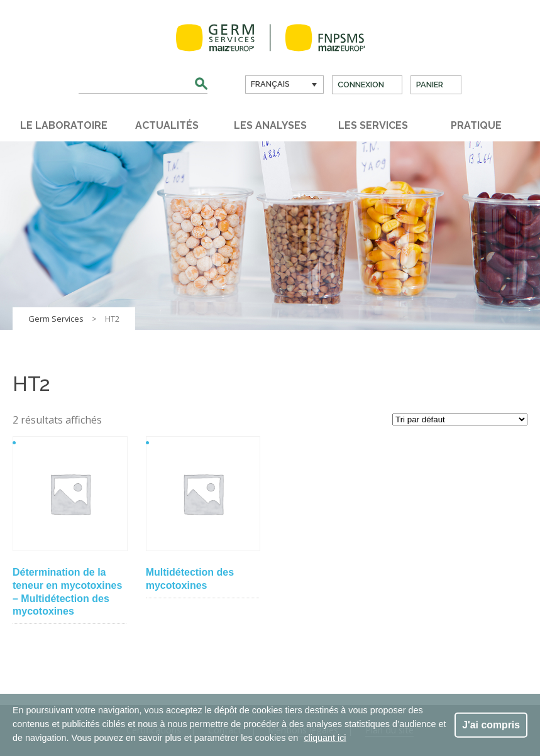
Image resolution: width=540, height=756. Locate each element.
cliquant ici (325, 738)
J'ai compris (491, 724)
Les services (373, 125)
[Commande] (460, 419)
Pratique (476, 125)
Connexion (361, 85)
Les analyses (270, 125)
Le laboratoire (64, 125)
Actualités (167, 125)
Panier (430, 85)
